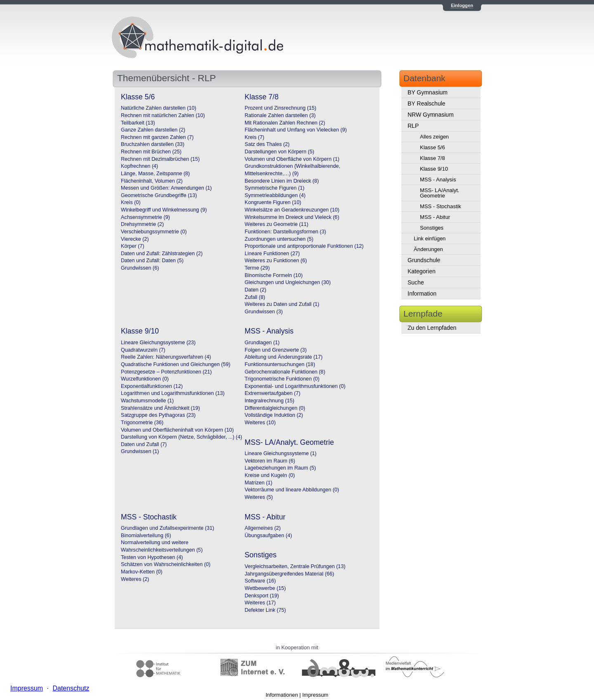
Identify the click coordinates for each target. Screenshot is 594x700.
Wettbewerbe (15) (265, 588)
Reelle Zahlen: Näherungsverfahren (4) (166, 357)
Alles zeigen (434, 137)
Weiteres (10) (260, 423)
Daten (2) (256, 290)
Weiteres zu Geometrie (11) (276, 224)
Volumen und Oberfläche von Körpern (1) (292, 159)
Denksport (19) (262, 596)
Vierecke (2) (135, 239)
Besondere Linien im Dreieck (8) (282, 181)
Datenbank (424, 78)
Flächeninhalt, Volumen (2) (152, 181)
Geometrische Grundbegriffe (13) (159, 195)
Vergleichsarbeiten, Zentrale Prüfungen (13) (295, 566)
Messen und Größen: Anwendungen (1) (166, 188)
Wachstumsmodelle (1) (147, 401)
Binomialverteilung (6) (146, 536)
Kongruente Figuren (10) (273, 202)
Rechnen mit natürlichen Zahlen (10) (163, 115)
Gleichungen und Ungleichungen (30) (288, 282)
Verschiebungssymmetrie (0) (154, 232)
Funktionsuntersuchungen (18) (280, 364)
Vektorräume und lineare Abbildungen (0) (292, 490)
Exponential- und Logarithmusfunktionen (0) (295, 386)
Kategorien (422, 271)
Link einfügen (430, 238)
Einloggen (462, 5)
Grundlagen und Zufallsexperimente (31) (167, 528)
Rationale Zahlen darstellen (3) (280, 115)
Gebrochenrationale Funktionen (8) (285, 372)
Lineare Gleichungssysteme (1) (280, 453)
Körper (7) (133, 246)
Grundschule (424, 260)
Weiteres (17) (260, 603)
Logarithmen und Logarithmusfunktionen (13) (173, 393)
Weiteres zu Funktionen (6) (276, 261)
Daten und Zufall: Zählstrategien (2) (162, 254)
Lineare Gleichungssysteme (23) (158, 343)
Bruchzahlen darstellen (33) (153, 144)
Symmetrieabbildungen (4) (275, 195)
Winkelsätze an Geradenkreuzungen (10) (292, 210)
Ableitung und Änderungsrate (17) (284, 357)
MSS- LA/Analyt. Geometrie (440, 193)
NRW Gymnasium (431, 115)
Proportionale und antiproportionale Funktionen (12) (304, 246)
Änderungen (428, 249)
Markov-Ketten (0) (142, 572)
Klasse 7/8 (433, 158)
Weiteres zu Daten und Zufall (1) (282, 304)
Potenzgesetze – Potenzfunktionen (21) (166, 372)
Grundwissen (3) (264, 312)
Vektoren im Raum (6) (270, 461)
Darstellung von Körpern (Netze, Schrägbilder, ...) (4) (181, 437)
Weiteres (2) (135, 579)
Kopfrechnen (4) (139, 166)
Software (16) (260, 581)
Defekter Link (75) (265, 610)
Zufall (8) (255, 297)
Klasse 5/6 (433, 147)
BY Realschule (427, 103)
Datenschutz (71, 688)
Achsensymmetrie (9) (145, 217)
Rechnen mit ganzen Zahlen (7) (157, 137)
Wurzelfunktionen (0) (145, 379)
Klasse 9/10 (434, 169)
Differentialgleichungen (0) (275, 408)
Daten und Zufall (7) (144, 444)
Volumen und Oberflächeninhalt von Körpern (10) (177, 430)
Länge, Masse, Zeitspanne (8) (155, 174)
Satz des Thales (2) (267, 144)
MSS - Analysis (438, 180)
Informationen (282, 695)
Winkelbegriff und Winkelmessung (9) (164, 210)
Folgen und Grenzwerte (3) (276, 350)
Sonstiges (432, 228)
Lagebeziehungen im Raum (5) (280, 468)
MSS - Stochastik (441, 206)
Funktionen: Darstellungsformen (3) (285, 232)
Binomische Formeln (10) (274, 275)
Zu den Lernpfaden (432, 328)
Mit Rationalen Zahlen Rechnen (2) (285, 123)
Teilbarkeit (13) (138, 123)
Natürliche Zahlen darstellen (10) (159, 108)
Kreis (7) (255, 137)
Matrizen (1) (258, 483)
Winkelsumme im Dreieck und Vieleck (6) (292, 217)
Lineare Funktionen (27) (272, 254)
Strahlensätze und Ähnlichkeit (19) (160, 408)
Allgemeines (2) (263, 528)
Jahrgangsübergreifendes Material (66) (289, 574)
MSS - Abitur (435, 217)
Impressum (315, 695)
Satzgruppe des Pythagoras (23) (158, 415)
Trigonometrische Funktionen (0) (282, 379)
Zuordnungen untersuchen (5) (279, 239)
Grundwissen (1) (140, 451)
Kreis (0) (131, 202)
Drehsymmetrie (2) (142, 224)
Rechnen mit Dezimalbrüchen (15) (160, 159)
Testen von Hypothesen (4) (152, 557)
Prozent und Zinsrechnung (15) (280, 108)
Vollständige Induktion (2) (274, 415)
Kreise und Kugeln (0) (270, 475)
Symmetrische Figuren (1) (275, 188)
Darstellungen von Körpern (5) (279, 152)
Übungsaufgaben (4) (268, 536)
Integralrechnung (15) (269, 401)
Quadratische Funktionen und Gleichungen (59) (176, 364)
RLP (413, 126)
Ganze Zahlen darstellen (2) (153, 130)
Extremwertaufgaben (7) (272, 393)
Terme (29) (257, 268)
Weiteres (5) (259, 497)
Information (422, 294)
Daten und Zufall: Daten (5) (152, 261)
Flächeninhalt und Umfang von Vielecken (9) (296, 130)
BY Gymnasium (428, 92)
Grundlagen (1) (262, 343)
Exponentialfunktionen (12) (152, 386)
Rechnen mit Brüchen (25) (151, 152)
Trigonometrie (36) (142, 423)
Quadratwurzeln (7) (143, 350)
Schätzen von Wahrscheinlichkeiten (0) (166, 564)
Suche (416, 282)
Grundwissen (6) (140, 268)
